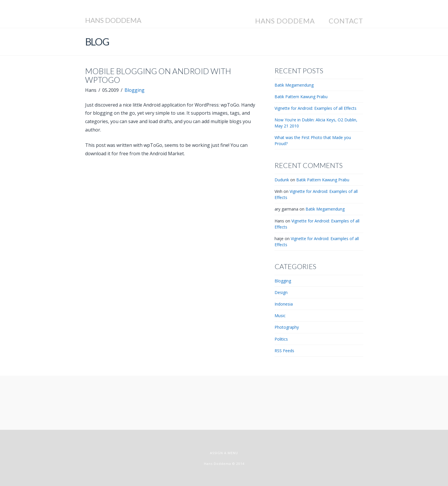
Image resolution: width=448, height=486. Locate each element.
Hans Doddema (113, 20)
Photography (287, 327)
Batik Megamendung (294, 85)
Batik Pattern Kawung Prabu (301, 97)
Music (280, 316)
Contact (346, 21)
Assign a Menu (224, 453)
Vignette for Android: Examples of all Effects (316, 108)
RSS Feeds (284, 351)
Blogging (135, 90)
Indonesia (284, 304)
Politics (281, 339)
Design (281, 292)
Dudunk (282, 180)
